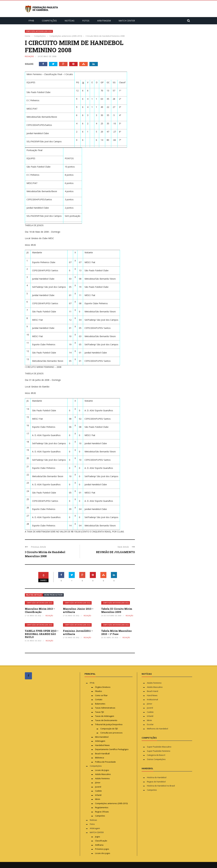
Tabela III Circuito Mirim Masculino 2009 (117, 610)
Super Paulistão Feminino (159, 751)
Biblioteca (100, 758)
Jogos (98, 837)
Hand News (152, 695)
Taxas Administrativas (105, 708)
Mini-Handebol (102, 737)
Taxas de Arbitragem (105, 716)
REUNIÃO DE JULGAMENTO (115, 552)
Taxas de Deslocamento (106, 720)
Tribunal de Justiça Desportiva (109, 724)
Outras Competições (156, 759)
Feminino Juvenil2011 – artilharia (78, 632)
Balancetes (100, 704)
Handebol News (102, 745)
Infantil (98, 795)
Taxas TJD (100, 712)
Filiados (99, 691)
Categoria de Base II (156, 755)
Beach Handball (102, 754)
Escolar (150, 724)
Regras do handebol (156, 782)
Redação (29, 56)
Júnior (98, 783)
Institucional (152, 699)
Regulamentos (102, 807)
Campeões (100, 816)
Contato (99, 699)
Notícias (70, 21)
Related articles (34, 595)
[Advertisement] (47, 739)
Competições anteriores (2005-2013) (39, 31)
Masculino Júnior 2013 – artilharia (78, 610)
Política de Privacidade (105, 762)
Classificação (101, 841)
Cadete (98, 791)
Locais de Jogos (102, 770)
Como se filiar (101, 695)
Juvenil (98, 787)
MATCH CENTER (127, 21)
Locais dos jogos (103, 853)
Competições (49, 21)
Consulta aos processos (111, 733)
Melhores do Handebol (157, 729)
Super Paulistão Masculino (159, 747)
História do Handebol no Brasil (161, 786)
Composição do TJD (109, 729)
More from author (53, 595)
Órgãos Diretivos (103, 687)
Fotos (86, 21)
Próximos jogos (102, 849)
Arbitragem (104, 21)
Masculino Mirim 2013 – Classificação (40, 610)
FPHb (31, 21)
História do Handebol (157, 777)
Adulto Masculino (103, 774)
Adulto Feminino (102, 778)
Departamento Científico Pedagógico (112, 749)
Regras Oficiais (102, 812)
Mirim (98, 799)
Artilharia (99, 845)
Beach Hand (153, 691)
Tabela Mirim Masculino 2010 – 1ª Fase (116, 632)
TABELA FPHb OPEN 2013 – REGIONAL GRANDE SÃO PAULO (42, 634)
